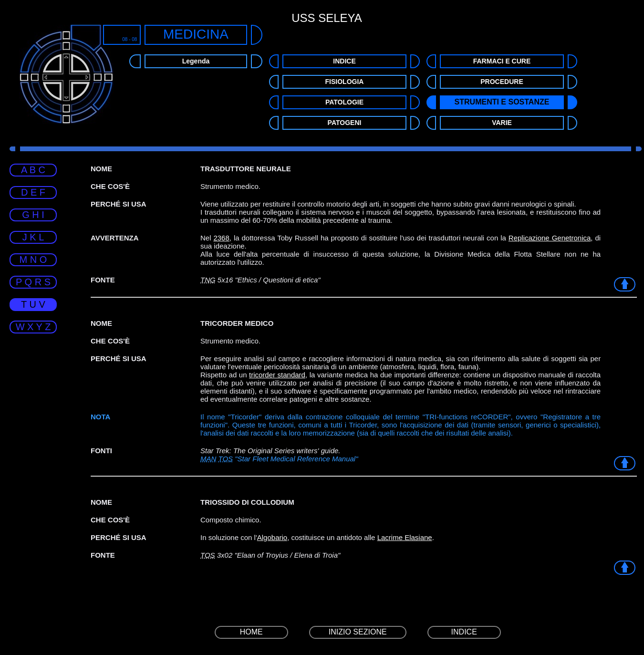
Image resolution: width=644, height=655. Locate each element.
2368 (221, 238)
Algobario (272, 537)
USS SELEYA (327, 18)
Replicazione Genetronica (550, 238)
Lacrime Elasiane (405, 537)
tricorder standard (277, 375)
